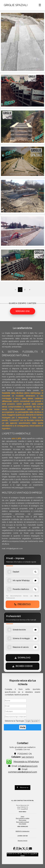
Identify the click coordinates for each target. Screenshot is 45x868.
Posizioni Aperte (23, 841)
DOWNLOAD (22, 658)
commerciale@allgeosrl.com (23, 772)
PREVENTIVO (23, 604)
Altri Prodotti (22, 824)
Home (22, 816)
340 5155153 (28, 757)
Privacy (23, 855)
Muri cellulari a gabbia (23, 818)
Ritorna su (23, 788)
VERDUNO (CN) (23, 311)
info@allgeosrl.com (28, 766)
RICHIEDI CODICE (22, 666)
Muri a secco (22, 820)
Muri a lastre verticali (23, 822)
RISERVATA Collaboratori (22, 831)
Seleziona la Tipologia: (15, 721)
